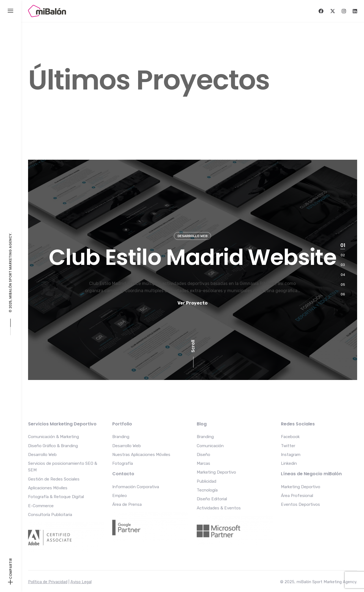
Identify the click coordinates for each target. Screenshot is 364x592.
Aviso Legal (81, 582)
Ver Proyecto (192, 304)
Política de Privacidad (48, 582)
